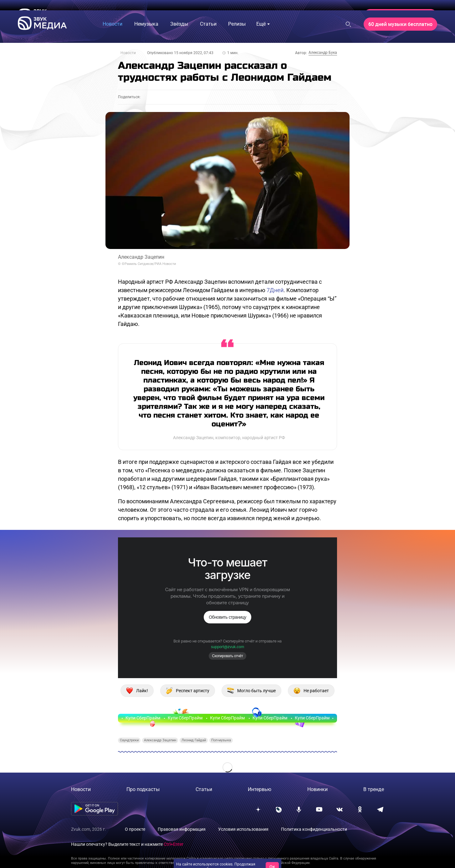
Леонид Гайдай (194, 740)
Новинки (317, 789)
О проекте (135, 829)
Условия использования (243, 829)
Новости (128, 53)
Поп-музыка (221, 740)
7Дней (275, 290)
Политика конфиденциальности (314, 829)
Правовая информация (182, 829)
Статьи (204, 789)
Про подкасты (143, 789)
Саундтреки (129, 740)
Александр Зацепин (160, 740)
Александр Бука (323, 53)
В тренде (374, 789)
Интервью (260, 789)
